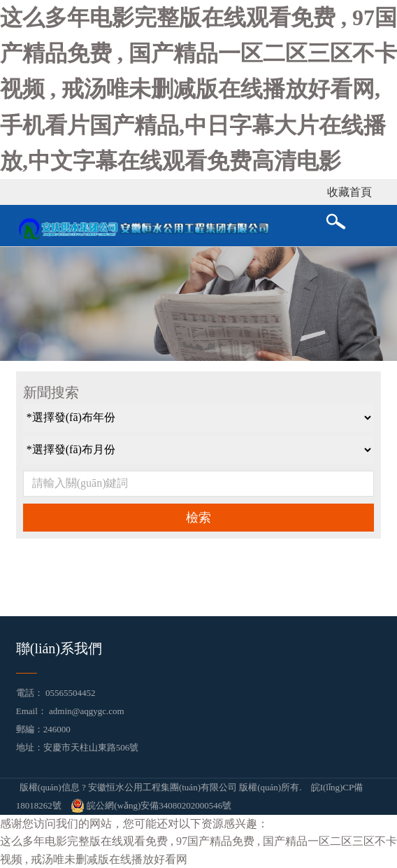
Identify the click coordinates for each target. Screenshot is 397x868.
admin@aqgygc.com (87, 711)
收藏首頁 (349, 192)
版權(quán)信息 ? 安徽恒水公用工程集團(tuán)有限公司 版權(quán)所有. (161, 787)
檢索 (198, 518)
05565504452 (71, 693)
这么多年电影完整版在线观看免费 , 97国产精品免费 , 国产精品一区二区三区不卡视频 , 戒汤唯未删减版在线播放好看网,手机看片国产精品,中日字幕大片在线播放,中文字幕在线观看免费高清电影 (198, 89)
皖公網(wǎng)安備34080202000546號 (151, 806)
